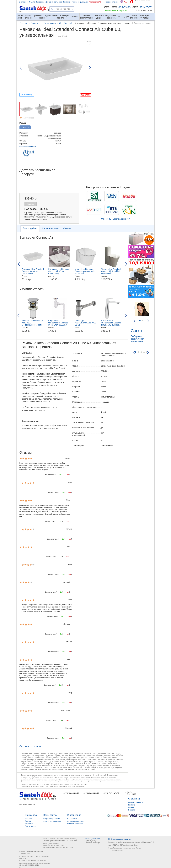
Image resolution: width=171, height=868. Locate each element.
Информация (74, 815)
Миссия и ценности (136, 802)
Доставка (49, 2)
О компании (23, 2)
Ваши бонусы (50, 815)
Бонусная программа (52, 819)
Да (60, 475)
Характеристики (50, 228)
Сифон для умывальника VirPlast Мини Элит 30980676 (58, 323)
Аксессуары (123, 17)
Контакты (67, 2)
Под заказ (31, 204)
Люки (20, 16)
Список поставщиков (75, 821)
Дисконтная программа (52, 821)
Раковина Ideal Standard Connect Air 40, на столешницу (59, 271)
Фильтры (144, 16)
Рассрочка (40, 2)
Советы (138, 331)
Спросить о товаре (142, 23)
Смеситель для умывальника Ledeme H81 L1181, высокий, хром (111, 324)
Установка (58, 2)
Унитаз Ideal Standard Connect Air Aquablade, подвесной (85, 271)
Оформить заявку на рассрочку (116, 219)
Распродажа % (95, 2)
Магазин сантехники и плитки (33, 12)
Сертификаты (73, 819)
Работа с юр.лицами (80, 2)
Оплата (32, 2)
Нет (67, 475)
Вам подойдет (30, 228)
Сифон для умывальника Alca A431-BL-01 (86, 323)
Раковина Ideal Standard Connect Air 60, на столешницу (33, 271)
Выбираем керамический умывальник (138, 339)
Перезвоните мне (111, 2)
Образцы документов (92, 839)
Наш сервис (31, 815)
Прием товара (31, 826)
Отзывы (67, 228)
